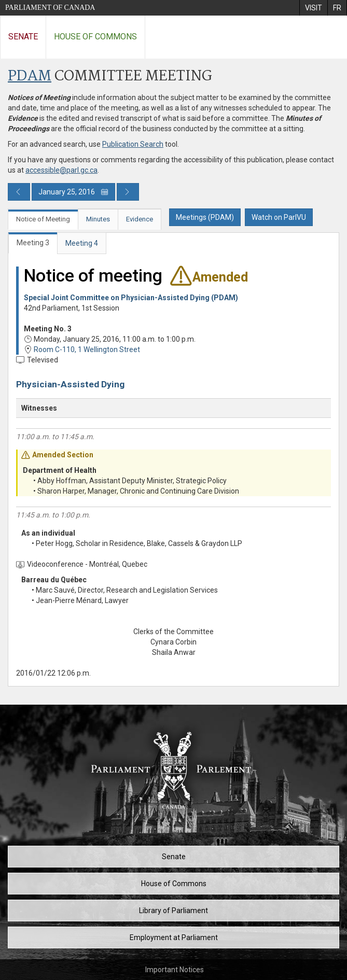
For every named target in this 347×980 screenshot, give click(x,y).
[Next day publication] (128, 192)
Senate (23, 37)
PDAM (30, 76)
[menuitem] (313, 8)
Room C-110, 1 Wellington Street (87, 349)
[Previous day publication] (19, 192)
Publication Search (133, 144)
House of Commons (95, 37)
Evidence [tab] (140, 219)
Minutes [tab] (98, 219)
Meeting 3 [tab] (33, 243)
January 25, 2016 (73, 192)
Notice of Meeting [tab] (43, 219)
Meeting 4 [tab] (82, 243)
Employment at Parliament (174, 937)
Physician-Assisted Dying (70, 384)
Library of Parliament (173, 911)
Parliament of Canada (50, 8)
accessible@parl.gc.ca (61, 170)
